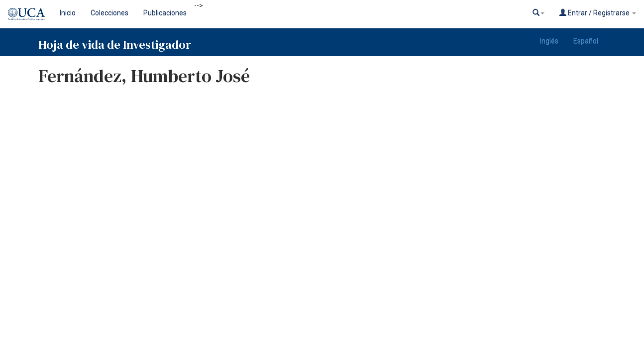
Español (586, 41)
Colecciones (109, 13)
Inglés (549, 41)
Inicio (68, 13)
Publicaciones (165, 13)
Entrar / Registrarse (598, 13)
